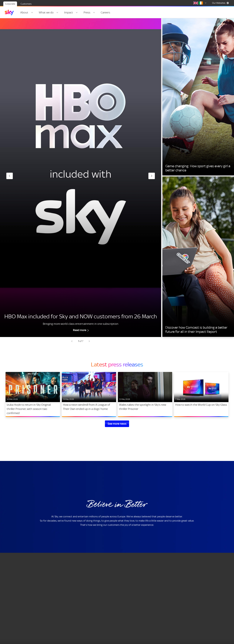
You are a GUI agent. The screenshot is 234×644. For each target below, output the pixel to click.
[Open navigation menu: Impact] (76, 13)
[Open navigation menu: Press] (93, 13)
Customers (26, 4)
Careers (104, 12)
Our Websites (220, 3)
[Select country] (200, 3)
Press (86, 12)
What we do (46, 12)
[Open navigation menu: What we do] (57, 13)
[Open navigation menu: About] (32, 13)
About (24, 12)
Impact (68, 12)
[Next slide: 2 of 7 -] (89, 344)
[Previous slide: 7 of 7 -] (72, 344)
